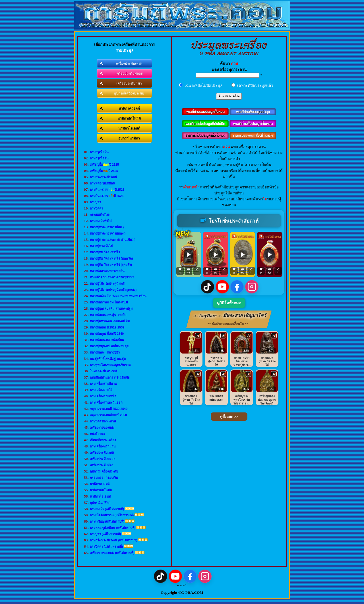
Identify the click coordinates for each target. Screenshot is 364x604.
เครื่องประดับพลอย (103, 459)
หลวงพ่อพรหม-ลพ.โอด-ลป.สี (109, 302)
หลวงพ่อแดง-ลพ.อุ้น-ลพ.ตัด (108, 315)
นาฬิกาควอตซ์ (100, 484)
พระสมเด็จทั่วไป (101, 221)
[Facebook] (237, 287)
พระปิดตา (96, 208)
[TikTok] (207, 287)
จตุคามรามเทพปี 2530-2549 (109, 409)
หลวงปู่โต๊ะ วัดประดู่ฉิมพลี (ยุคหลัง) (113, 290)
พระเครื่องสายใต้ (101, 390)
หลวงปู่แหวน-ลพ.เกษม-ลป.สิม (110, 321)
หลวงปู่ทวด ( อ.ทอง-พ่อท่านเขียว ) (113, 240)
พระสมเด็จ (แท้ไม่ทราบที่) (107, 509)
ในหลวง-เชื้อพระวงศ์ (104, 371)
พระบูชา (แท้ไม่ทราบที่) (105, 534)
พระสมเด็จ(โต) (100, 215)
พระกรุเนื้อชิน (99, 158)
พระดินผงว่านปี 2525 (107, 190)
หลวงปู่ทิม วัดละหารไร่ (105, 252)
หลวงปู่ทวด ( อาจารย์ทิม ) (107, 227)
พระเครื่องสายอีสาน (103, 384)
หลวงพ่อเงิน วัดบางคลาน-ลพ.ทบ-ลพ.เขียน (118, 296)
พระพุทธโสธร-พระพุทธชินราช (110, 365)
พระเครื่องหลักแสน (103, 446)
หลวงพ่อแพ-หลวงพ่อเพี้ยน (107, 340)
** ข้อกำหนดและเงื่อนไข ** (228, 324)
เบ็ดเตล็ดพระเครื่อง (103, 440)
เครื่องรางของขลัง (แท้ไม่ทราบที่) (112, 553)
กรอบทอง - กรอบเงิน (104, 478)
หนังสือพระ (97, 434)
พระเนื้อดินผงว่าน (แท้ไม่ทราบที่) (112, 515)
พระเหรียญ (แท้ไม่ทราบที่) (107, 521)
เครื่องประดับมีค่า (102, 465)
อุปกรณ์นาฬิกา (100, 503)
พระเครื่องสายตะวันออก (106, 402)
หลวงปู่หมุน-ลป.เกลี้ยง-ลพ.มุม (109, 346)
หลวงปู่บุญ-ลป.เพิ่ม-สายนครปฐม (111, 309)
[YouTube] (222, 287)
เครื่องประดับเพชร (102, 453)
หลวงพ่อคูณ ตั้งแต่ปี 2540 (107, 334)
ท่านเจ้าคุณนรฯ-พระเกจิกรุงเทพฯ (112, 277)
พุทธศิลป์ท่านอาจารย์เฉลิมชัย (110, 377)
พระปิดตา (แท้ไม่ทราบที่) (106, 547)
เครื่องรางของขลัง (102, 428)
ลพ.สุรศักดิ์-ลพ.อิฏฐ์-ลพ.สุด (108, 359)
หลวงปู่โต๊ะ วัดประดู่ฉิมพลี (107, 283)
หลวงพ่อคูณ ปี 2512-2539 (107, 327)
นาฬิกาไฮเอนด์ (100, 496)
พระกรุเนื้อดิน (99, 152)
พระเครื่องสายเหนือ (103, 396)
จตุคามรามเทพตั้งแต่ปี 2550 (108, 415)
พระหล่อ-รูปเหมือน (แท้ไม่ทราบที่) (113, 528)
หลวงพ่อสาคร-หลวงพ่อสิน (107, 271)
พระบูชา (95, 202)
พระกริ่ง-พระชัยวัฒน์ (104, 177)
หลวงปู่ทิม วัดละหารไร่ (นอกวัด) (111, 258)
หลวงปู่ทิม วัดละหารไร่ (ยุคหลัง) (111, 265)
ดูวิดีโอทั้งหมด (229, 303)
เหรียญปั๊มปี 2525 (105, 165)
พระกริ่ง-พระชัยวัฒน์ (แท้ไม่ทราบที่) (114, 540)
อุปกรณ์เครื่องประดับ (104, 471)
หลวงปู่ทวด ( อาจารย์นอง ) (108, 233)
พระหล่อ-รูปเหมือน (103, 183)
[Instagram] (252, 287)
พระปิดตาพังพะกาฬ (103, 421)
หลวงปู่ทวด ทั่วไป (101, 246)
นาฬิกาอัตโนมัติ (101, 490)
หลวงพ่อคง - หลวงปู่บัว (105, 352)
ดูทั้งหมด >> (229, 417)
